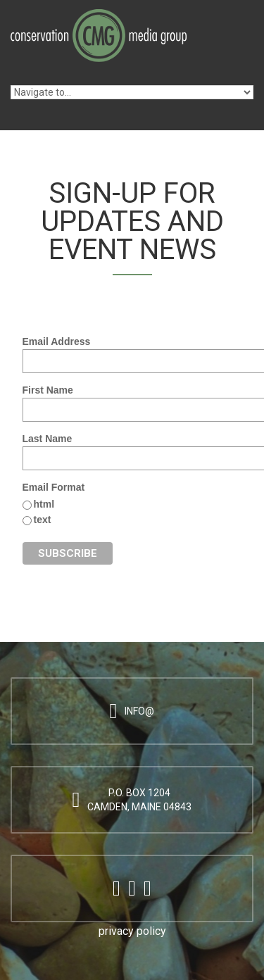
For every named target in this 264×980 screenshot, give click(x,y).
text (43, 520)
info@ (139, 711)
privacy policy (132, 931)
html (44, 504)
